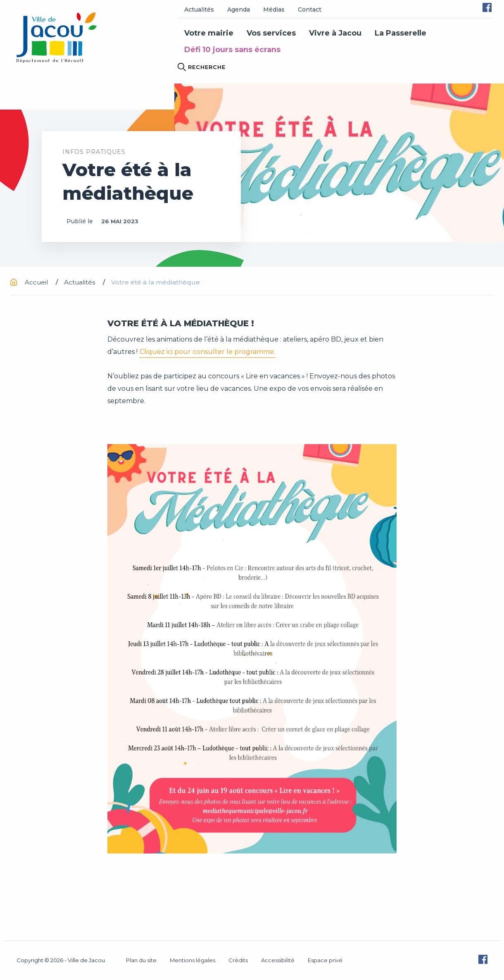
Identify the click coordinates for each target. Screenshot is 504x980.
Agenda (239, 10)
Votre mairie (209, 33)
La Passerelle (401, 33)
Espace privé (325, 960)
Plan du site (141, 960)
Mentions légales (193, 960)
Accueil (30, 282)
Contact (310, 10)
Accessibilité (278, 960)
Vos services (271, 33)
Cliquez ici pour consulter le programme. (207, 352)
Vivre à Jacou (335, 33)
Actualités (199, 10)
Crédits (238, 960)
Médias (274, 10)
